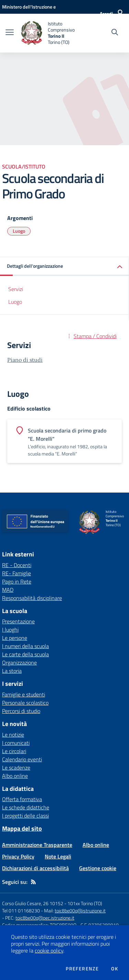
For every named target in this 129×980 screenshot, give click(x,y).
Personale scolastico (25, 703)
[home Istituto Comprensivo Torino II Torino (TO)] (52, 33)
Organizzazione (19, 662)
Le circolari (14, 751)
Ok (115, 969)
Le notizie (13, 735)
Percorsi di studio (21, 711)
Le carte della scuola (25, 654)
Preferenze (82, 969)
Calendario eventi (22, 759)
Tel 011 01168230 (21, 910)
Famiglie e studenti (24, 694)
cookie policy (49, 950)
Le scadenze (16, 768)
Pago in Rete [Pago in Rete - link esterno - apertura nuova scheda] (17, 581)
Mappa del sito (22, 828)
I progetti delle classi (25, 816)
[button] (64, 267)
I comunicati (16, 743)
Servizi (16, 289)
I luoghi (10, 630)
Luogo (19, 231)
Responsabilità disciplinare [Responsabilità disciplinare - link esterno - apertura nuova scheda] (32, 598)
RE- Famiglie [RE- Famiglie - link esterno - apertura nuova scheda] (17, 573)
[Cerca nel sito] (115, 33)
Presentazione (18, 621)
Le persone (15, 638)
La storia (12, 671)
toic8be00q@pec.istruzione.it (45, 918)
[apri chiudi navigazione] (10, 33)
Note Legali (58, 856)
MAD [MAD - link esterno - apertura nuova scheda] (8, 590)
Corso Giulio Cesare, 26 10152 (33, 903)
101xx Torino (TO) (85, 903)
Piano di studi (25, 360)
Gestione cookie (98, 868)
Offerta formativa (22, 799)
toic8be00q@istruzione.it (80, 910)
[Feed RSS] (33, 882)
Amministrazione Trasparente (37, 845)
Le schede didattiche (26, 807)
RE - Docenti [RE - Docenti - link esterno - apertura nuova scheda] (17, 565)
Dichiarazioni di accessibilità (35, 868)
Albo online (15, 776)
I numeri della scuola (25, 646)
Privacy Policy (18, 856)
